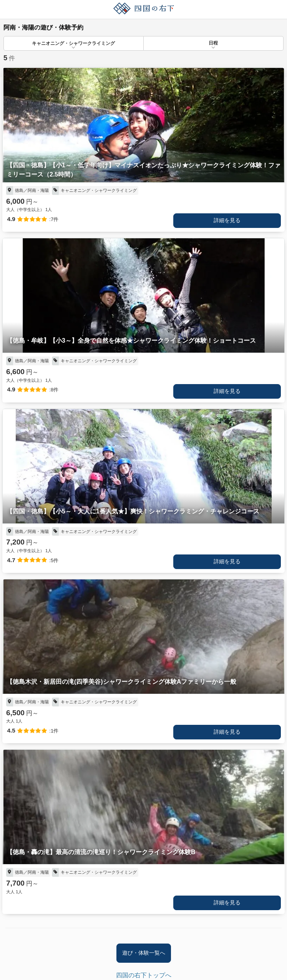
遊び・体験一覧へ (144, 953)
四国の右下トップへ (144, 975)
